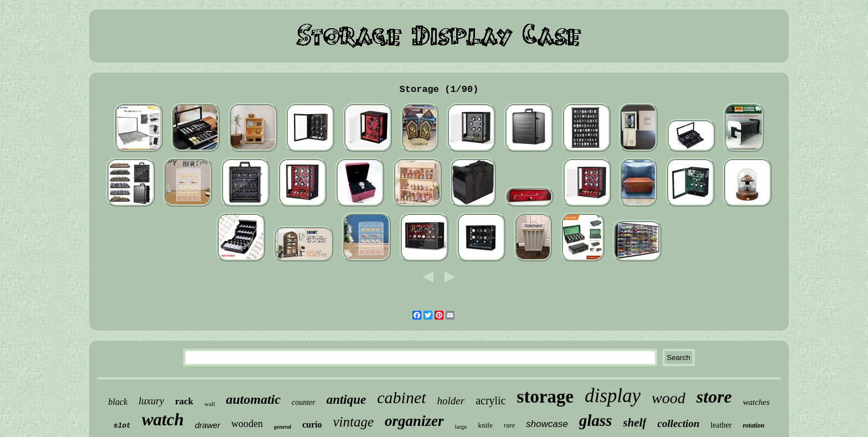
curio (312, 425)
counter (304, 402)
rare (509, 425)
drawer (208, 425)
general (283, 427)
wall (210, 404)
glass (596, 420)
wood (668, 398)
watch (163, 420)
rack (184, 401)
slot (122, 426)
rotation (754, 425)
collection (679, 423)
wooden (247, 424)
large (461, 426)
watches (756, 402)
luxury (151, 401)
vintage (353, 422)
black (118, 402)
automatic (253, 399)
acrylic (490, 400)
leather (721, 425)
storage (546, 397)
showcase (547, 424)
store (714, 397)
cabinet (401, 397)
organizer (414, 421)
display (613, 396)
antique (347, 400)
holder (451, 401)
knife (485, 425)
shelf (635, 423)
